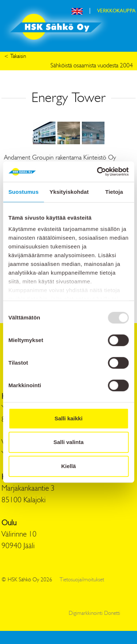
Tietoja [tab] (114, 192)
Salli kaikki (68, 418)
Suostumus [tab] (24, 192)
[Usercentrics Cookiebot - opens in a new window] (98, 172)
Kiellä (68, 466)
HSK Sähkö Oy (56, 27)
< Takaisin (15, 57)
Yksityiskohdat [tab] (69, 192)
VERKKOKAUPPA (116, 11)
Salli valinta (68, 442)
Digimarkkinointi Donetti (94, 614)
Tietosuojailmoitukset (82, 580)
